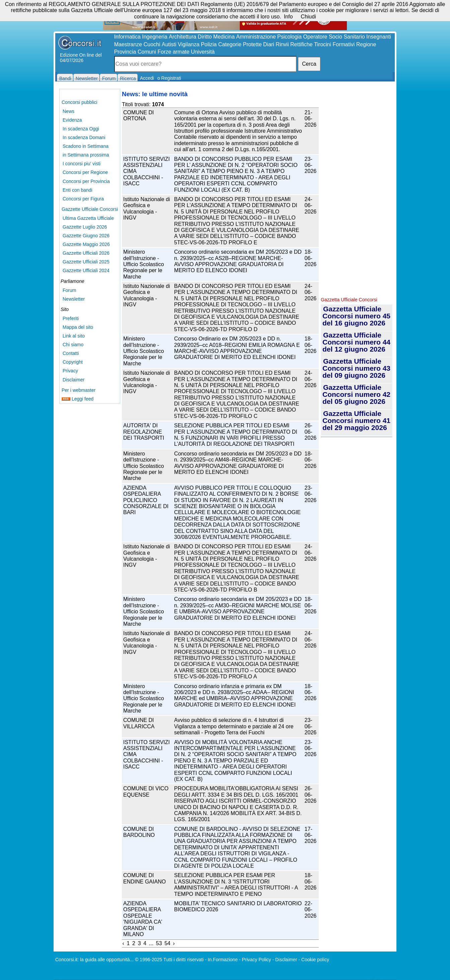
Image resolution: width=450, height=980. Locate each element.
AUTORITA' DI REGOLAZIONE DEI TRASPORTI (144, 432)
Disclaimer (73, 380)
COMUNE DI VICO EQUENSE (146, 791)
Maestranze (128, 44)
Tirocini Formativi (334, 44)
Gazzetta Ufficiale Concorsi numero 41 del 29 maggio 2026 (356, 420)
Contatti (71, 353)
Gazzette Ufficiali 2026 (86, 253)
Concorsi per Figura (83, 199)
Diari (269, 44)
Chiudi (308, 17)
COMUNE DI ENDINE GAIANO (144, 878)
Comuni (147, 52)
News (68, 111)
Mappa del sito (78, 327)
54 (167, 943)
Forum (69, 290)
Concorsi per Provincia (86, 181)
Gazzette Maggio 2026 (86, 244)
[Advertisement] (357, 191)
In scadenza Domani (84, 137)
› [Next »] (174, 943)
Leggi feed (78, 399)
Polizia (209, 44)
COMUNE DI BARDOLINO (139, 832)
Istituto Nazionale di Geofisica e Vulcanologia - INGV (147, 208)
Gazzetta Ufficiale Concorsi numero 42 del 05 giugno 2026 (356, 394)
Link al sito (74, 336)
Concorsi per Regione (85, 172)
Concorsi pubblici (80, 102)
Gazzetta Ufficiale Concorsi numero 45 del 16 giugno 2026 (356, 316)
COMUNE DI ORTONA (139, 115)
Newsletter (74, 299)
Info (288, 17)
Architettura (182, 37)
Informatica (127, 37)
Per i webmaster (79, 390)
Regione (366, 44)
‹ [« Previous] (123, 943)
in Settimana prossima (86, 155)
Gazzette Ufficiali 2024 (86, 270)
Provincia (125, 52)
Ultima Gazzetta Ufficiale (88, 218)
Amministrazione (256, 37)
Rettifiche (302, 44)
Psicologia (289, 37)
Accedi (147, 78)
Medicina (224, 37)
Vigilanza (189, 44)
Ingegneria (155, 37)
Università (203, 52)
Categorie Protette (240, 44)
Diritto (205, 37)
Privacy (70, 371)
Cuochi (152, 44)
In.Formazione (222, 960)
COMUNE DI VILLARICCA (139, 723)
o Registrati (169, 78)
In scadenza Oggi (81, 129)
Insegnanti (379, 37)
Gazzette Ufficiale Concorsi (90, 209)
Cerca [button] (309, 64)
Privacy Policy (256, 960)
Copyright (73, 362)
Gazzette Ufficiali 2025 (86, 262)
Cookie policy (315, 960)
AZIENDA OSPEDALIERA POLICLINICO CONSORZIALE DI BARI (146, 500)
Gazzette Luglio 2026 (85, 227)
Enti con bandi (78, 190)
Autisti (169, 44)
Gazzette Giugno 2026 (86, 236)
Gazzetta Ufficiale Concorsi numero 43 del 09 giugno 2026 (356, 368)
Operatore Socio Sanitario (334, 37)
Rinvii (282, 44)
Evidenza (72, 120)
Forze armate (174, 52)
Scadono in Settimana (86, 146)
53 (159, 943)
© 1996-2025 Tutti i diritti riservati (169, 960)
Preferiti (71, 318)
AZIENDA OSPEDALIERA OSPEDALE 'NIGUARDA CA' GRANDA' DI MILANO (143, 919)
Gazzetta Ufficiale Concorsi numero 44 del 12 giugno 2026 (356, 342)
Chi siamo (73, 345)
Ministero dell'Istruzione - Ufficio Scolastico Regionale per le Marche (144, 264)
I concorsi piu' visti (82, 164)
